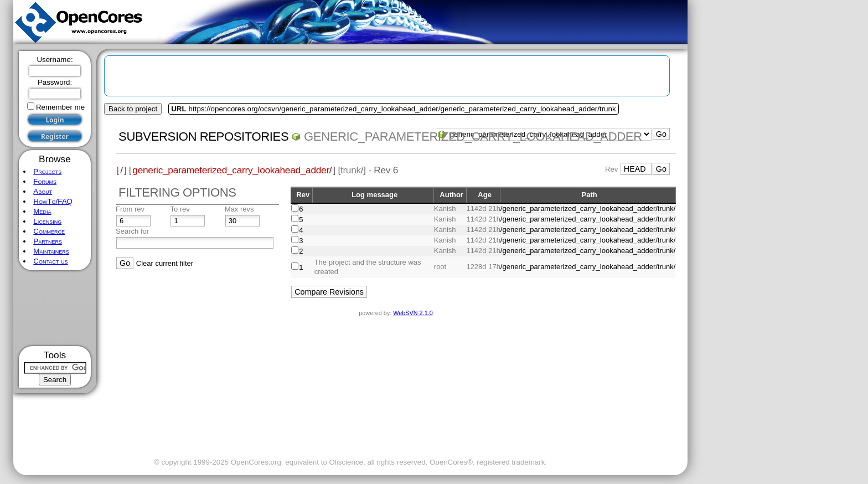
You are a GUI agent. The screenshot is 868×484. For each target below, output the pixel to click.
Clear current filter (165, 263)
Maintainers (51, 251)
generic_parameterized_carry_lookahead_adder (473, 137)
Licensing (47, 221)
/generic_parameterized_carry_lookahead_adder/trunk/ (588, 208)
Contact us (50, 261)
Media (42, 211)
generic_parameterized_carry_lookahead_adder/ (232, 170)
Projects (47, 171)
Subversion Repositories (203, 137)
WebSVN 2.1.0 (413, 313)
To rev (180, 209)
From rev (130, 209)
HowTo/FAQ (53, 201)
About (43, 191)
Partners (48, 241)
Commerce (49, 231)
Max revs (239, 209)
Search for (132, 231)
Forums (45, 181)
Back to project (133, 109)
